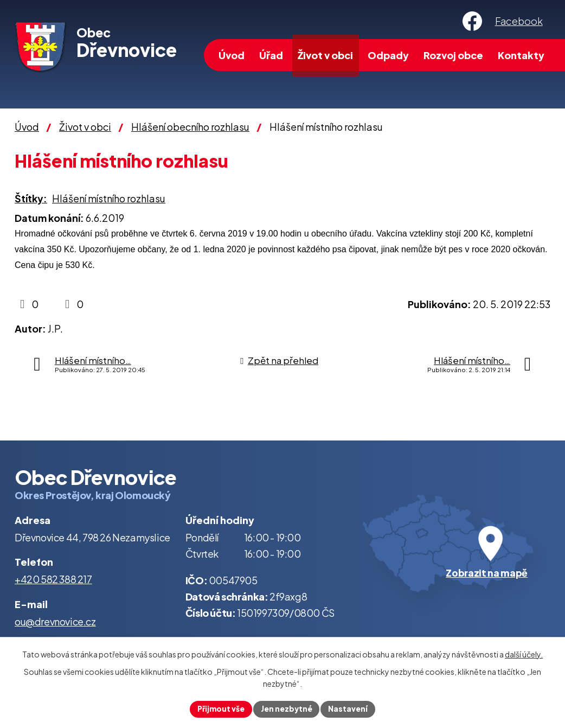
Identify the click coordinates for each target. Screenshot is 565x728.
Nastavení (349, 708)
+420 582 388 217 (53, 579)
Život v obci (325, 55)
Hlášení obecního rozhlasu (190, 127)
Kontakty (521, 55)
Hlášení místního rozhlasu (109, 198)
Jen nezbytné (287, 708)
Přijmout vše (220, 708)
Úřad (271, 55)
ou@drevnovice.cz (55, 621)
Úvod (232, 55)
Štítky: (31, 198)
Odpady (388, 55)
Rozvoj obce (453, 55)
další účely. (524, 654)
